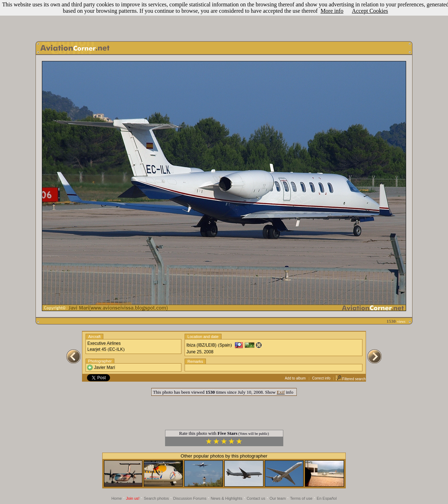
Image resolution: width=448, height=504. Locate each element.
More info (332, 11)
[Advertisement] (224, 19)
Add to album (295, 378)
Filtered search (351, 379)
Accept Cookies (370, 11)
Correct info (321, 378)
